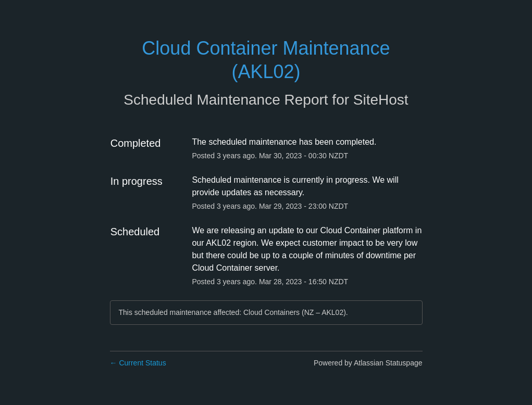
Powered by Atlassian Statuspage (368, 363)
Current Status (138, 363)
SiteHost (381, 100)
